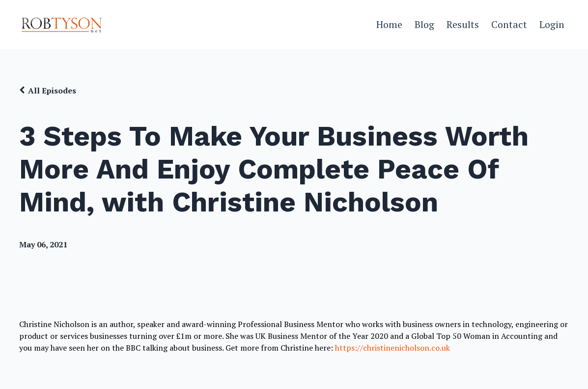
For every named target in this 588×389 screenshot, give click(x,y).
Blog (424, 24)
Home (389, 24)
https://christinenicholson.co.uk (392, 348)
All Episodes (52, 90)
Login (552, 24)
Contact (509, 24)
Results (463, 24)
